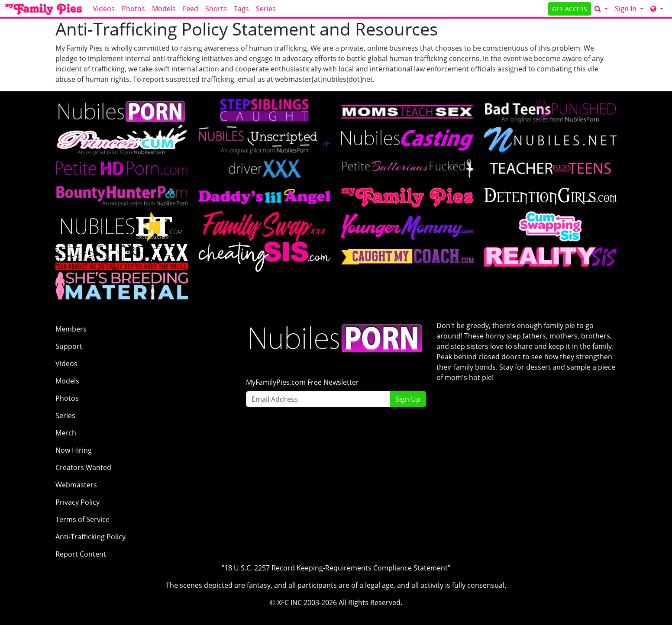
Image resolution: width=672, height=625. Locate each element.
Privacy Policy (78, 502)
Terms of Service (82, 519)
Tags (241, 9)
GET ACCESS (570, 9)
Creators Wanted (83, 467)
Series (266, 9)
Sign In (627, 9)
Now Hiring (74, 450)
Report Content (81, 554)
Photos (133, 9)
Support (69, 346)
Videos (104, 9)
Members (71, 329)
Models (164, 9)
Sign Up (408, 399)
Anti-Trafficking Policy (90, 537)
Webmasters (76, 485)
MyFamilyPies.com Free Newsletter (302, 382)
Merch (66, 433)
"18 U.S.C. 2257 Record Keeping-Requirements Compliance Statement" (336, 568)
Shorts (216, 9)
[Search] (601, 9)
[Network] (657, 9)
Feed (191, 9)
